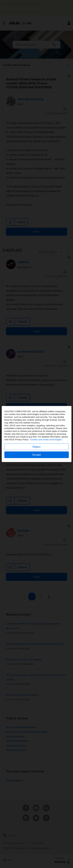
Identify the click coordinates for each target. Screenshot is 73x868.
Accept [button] (37, 455)
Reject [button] (36, 447)
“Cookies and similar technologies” (46, 440)
